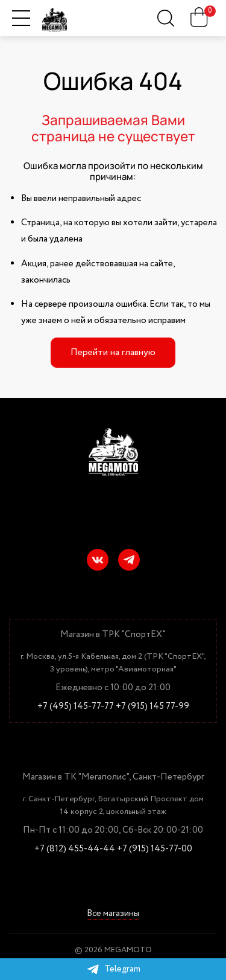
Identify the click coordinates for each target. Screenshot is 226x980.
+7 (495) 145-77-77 (76, 707)
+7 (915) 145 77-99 (152, 707)
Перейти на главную (113, 352)
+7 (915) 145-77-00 (155, 849)
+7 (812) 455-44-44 (75, 849)
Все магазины (113, 914)
